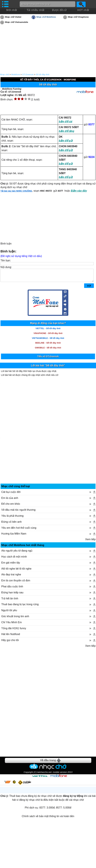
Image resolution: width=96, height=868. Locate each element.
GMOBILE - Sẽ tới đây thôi (48, 350)
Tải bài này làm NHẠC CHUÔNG (16, 191)
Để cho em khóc (11, 506)
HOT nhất (83, 10)
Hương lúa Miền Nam (14, 536)
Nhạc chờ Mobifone (46, 17)
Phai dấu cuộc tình (12, 589)
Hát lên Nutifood (11, 637)
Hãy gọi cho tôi (10, 643)
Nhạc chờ (4, 74)
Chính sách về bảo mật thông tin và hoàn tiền (48, 819)
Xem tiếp (90, 542)
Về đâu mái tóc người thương (18, 512)
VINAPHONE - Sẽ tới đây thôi (48, 336)
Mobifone (16, 74)
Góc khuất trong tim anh (15, 619)
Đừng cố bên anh (11, 524)
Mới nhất (12, 10)
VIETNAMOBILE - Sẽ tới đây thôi (48, 341)
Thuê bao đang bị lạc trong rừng (20, 607)
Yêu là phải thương (12, 518)
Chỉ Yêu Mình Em (12, 625)
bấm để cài (65, 122)
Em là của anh (10, 500)
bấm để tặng (66, 131)
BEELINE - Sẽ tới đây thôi (48, 345)
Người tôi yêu (9, 613)
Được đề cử (59, 10)
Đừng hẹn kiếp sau (12, 595)
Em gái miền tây (11, 565)
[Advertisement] (48, 704)
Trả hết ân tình (10, 601)
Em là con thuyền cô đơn (16, 583)
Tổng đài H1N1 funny (14, 631)
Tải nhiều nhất (36, 10)
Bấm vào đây (79, 191)
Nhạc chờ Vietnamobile (17, 22)
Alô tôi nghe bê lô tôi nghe (16, 571)
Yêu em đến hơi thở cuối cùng (19, 530)
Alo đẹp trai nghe (11, 577)
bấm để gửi (66, 141)
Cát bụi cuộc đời (11, 494)
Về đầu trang (48, 763)
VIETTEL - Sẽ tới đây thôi (48, 331)
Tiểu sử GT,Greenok (48, 359)
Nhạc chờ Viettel (13, 17)
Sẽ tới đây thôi (43, 74)
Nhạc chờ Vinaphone (78, 17)
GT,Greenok (28, 74)
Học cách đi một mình (14, 559)
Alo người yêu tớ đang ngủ (17, 553)
